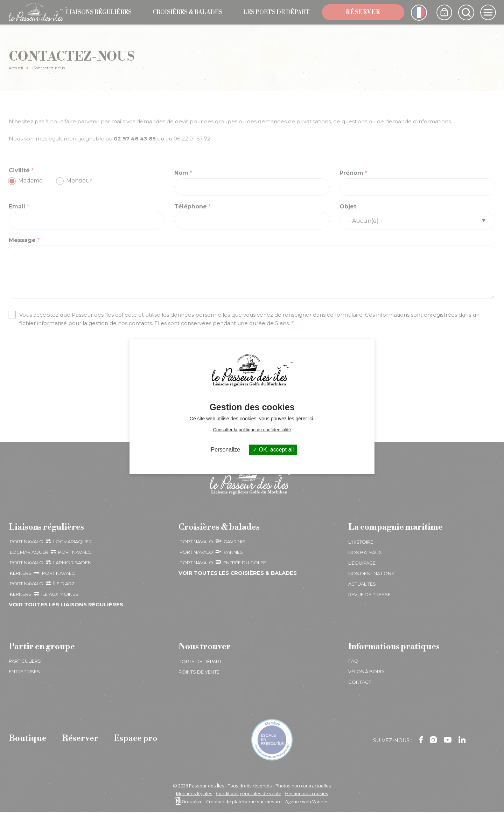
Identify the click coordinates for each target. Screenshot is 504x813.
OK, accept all (273, 450)
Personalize (226, 450)
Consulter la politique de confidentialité (252, 430)
